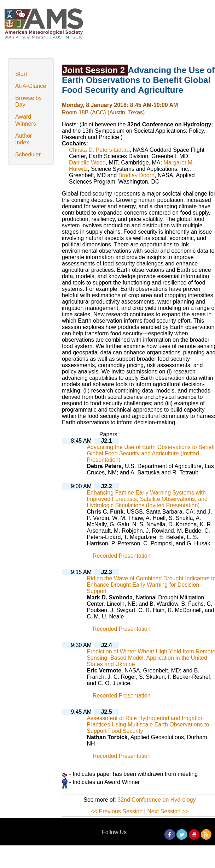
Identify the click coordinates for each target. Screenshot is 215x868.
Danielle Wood (87, 163)
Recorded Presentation (122, 556)
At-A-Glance (31, 86)
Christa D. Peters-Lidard (99, 150)
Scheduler (28, 154)
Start (21, 74)
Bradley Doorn (136, 175)
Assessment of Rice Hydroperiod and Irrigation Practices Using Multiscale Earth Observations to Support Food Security (148, 725)
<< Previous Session (117, 811)
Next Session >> (168, 811)
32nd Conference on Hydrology (156, 800)
